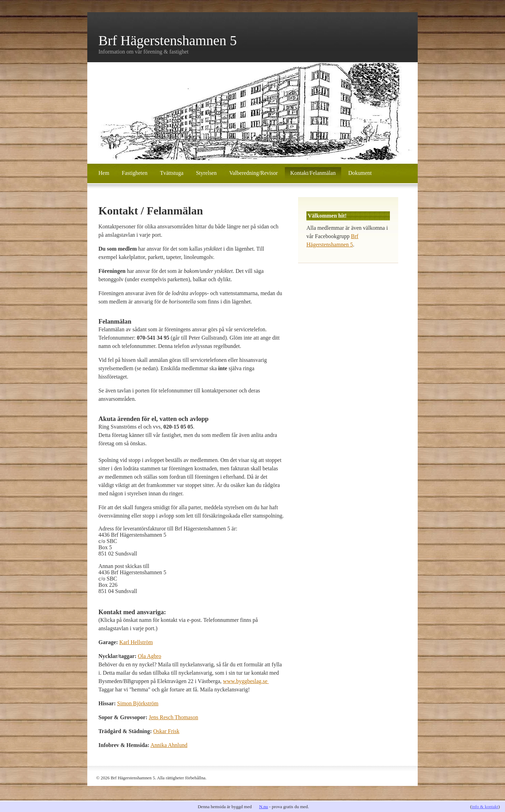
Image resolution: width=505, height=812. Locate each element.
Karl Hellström (136, 642)
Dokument (360, 173)
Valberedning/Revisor (254, 173)
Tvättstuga (172, 173)
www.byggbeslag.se (246, 681)
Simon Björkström (138, 703)
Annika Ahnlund (169, 745)
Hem (104, 173)
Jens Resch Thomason (174, 717)
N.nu (264, 807)
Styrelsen (206, 173)
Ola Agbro (149, 656)
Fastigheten (135, 173)
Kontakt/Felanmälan (313, 173)
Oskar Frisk (166, 731)
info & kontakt (485, 807)
